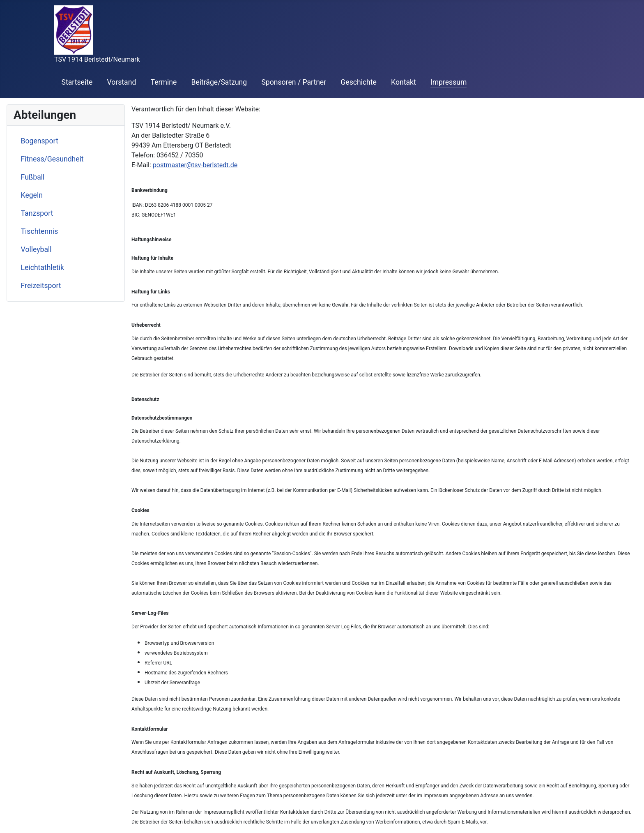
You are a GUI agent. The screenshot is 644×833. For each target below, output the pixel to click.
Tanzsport (37, 213)
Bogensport (40, 141)
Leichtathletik (43, 268)
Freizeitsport (41, 286)
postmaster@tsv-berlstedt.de (195, 165)
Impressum (449, 82)
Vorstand (121, 82)
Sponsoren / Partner (294, 82)
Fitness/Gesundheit (52, 159)
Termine (164, 82)
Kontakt (404, 82)
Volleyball (36, 249)
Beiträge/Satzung (219, 82)
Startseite (77, 82)
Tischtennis (40, 231)
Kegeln (32, 195)
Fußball (33, 177)
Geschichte (359, 82)
